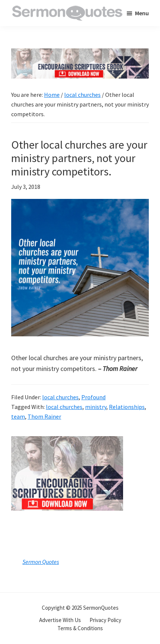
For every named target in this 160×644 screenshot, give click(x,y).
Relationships (127, 407)
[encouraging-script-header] (80, 54)
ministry (96, 407)
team (18, 416)
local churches (60, 397)
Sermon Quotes (41, 562)
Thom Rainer (44, 416)
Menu (142, 13)
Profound (93, 397)
